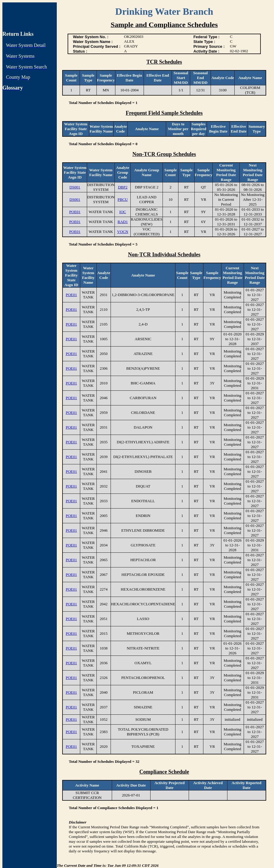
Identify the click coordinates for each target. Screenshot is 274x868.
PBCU (123, 199)
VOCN (123, 232)
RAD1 (123, 222)
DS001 (75, 187)
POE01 (75, 212)
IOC (123, 212)
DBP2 (123, 187)
